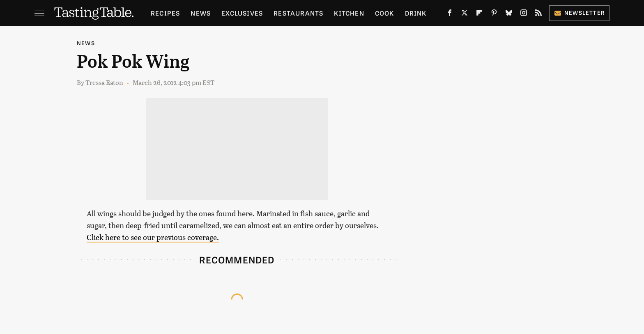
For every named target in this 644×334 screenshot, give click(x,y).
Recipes (165, 13)
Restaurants (298, 13)
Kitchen (349, 13)
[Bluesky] (509, 15)
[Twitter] (465, 15)
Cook (385, 13)
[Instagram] (524, 15)
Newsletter (579, 13)
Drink (416, 13)
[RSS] (538, 15)
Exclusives (242, 13)
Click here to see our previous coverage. (153, 237)
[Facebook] (450, 15)
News (201, 13)
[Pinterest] (494, 15)
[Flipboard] (479, 15)
